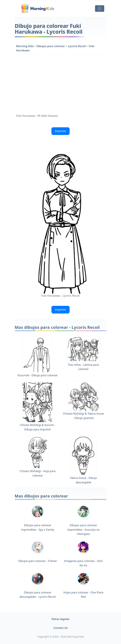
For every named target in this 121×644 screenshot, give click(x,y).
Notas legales (61, 619)
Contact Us (60, 628)
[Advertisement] (61, 83)
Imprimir (60, 131)
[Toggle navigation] (100, 9)
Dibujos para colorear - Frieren (38, 552)
